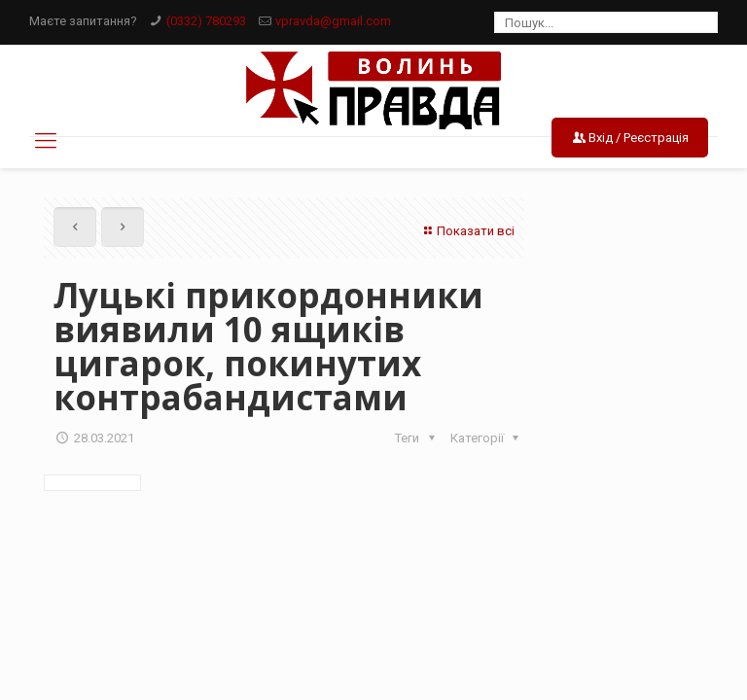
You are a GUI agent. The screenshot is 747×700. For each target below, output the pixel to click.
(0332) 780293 (206, 21)
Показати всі (467, 231)
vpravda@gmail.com (333, 21)
